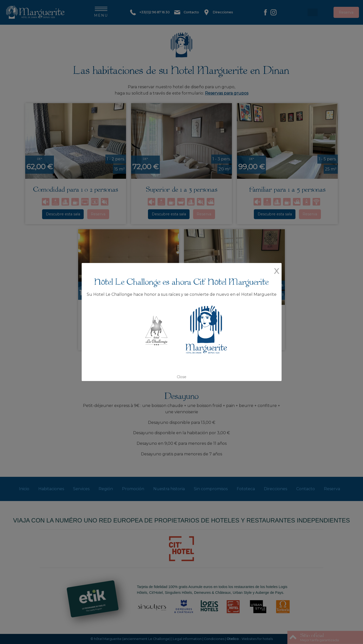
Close (181, 377)
